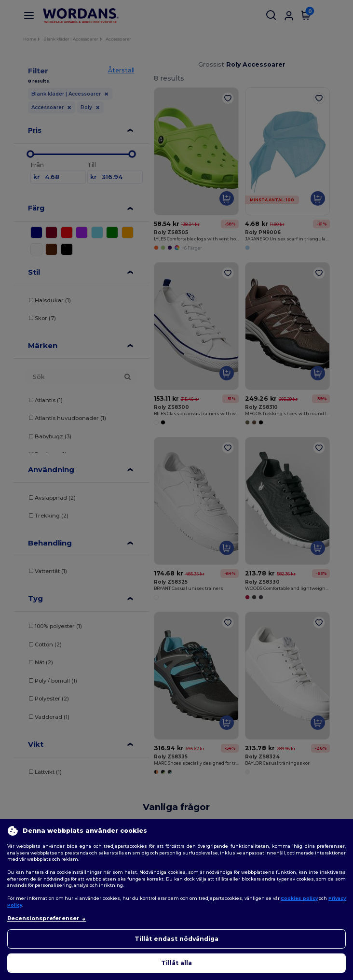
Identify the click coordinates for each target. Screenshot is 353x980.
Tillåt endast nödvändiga (176, 939)
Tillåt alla (176, 963)
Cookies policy (299, 898)
